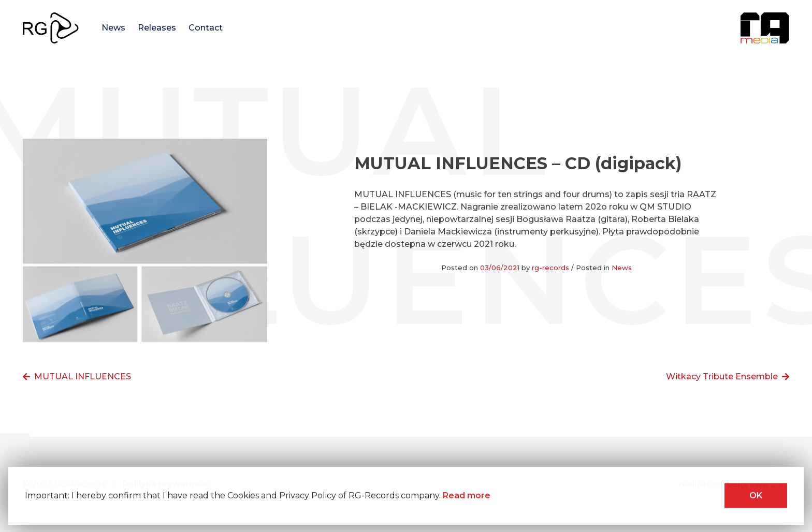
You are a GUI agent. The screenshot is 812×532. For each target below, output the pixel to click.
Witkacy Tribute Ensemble (722, 376)
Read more (467, 497)
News (113, 28)
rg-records (550, 268)
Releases (157, 28)
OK (756, 497)
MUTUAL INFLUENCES (83, 376)
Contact (206, 28)
